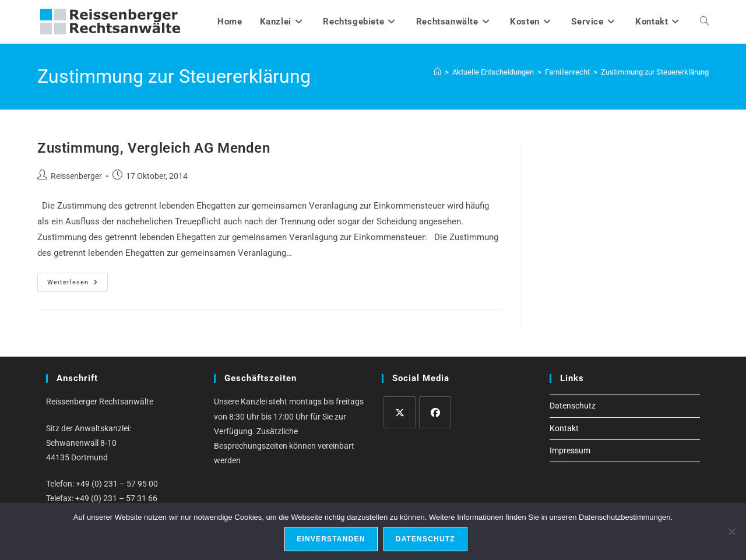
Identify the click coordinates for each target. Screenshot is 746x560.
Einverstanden (331, 539)
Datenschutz (573, 406)
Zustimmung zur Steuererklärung (655, 72)
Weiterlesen (78, 285)
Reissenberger (76, 176)
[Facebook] (435, 412)
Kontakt (564, 428)
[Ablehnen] (731, 531)
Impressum (570, 450)
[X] (400, 412)
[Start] (437, 72)
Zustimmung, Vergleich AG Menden (154, 148)
